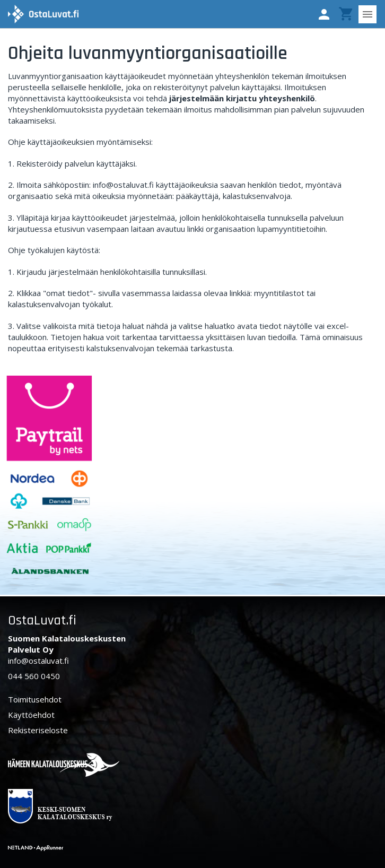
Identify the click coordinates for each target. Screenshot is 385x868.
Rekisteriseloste (38, 730)
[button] (324, 14)
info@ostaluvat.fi (38, 661)
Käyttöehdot (31, 715)
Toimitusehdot (35, 699)
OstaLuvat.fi (42, 620)
